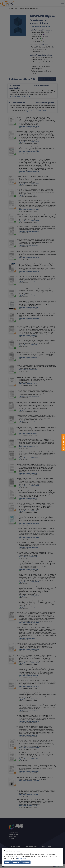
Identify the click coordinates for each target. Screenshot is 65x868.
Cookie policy (22, 858)
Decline (16, 862)
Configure (25, 862)
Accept (8, 862)
